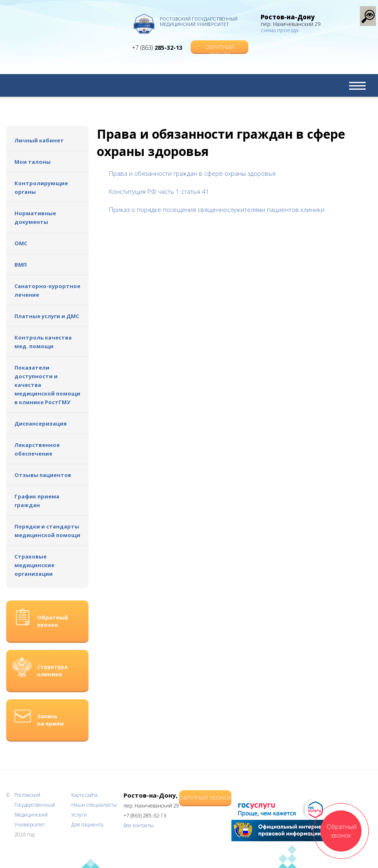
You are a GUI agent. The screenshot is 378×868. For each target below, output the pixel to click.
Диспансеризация (41, 424)
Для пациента (87, 825)
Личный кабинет (39, 140)
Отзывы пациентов (43, 475)
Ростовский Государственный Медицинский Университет (199, 22)
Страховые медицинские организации (34, 565)
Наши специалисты (94, 805)
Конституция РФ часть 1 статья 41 (159, 191)
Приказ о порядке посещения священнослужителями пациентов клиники (217, 209)
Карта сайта (84, 795)
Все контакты (139, 825)
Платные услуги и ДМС (47, 316)
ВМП (21, 265)
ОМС (21, 243)
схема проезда (280, 30)
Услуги (79, 815)
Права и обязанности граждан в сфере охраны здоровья (192, 173)
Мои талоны (33, 162)
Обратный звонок (219, 48)
